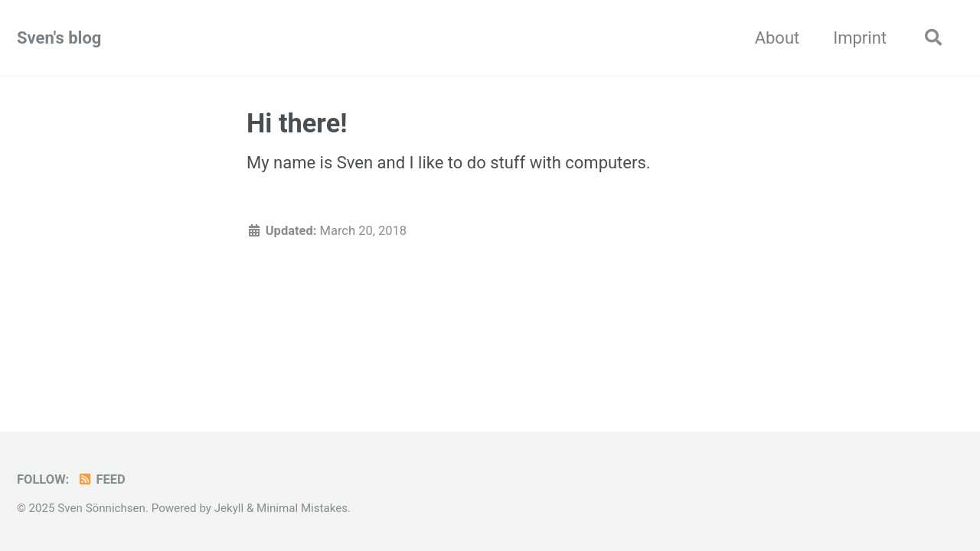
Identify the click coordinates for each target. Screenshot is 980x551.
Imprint (860, 38)
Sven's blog (59, 38)
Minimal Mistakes (302, 508)
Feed (101, 479)
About (777, 38)
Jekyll (229, 508)
